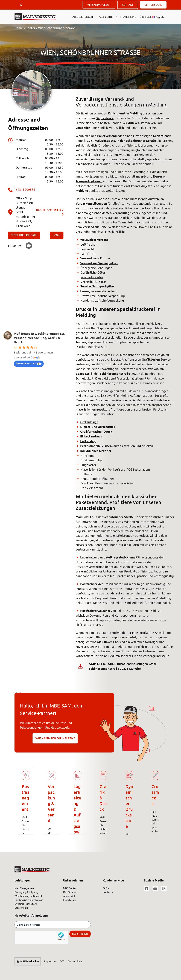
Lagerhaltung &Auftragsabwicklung (77, 815)
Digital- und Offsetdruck (98, 427)
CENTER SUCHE (153, 5)
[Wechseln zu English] (158, 17)
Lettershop (88, 441)
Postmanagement (26, 798)
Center (30, 28)
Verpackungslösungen (91, 203)
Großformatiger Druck (96, 432)
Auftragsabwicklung (120, 557)
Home (19, 28)
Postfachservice (92, 584)
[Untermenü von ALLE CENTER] (116, 17)
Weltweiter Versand (94, 240)
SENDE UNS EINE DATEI (24, 235)
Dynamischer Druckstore (129, 806)
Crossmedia (155, 795)
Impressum (50, 961)
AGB (62, 961)
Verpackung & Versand (51, 803)
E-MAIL (57, 235)
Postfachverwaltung (95, 611)
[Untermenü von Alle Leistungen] (94, 17)
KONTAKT (128, 5)
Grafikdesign (89, 422)
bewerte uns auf (29, 363)
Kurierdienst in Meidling (125, 113)
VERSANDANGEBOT (99, 5)
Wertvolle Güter (92, 277)
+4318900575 (25, 189)
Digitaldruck (105, 118)
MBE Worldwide (30, 961)
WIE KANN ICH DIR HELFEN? (55, 738)
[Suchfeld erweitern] (21, 5)
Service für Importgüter (97, 286)
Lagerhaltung (90, 557)
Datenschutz (75, 961)
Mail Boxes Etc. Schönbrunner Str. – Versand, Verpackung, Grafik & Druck (41, 338)
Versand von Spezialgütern (99, 263)
